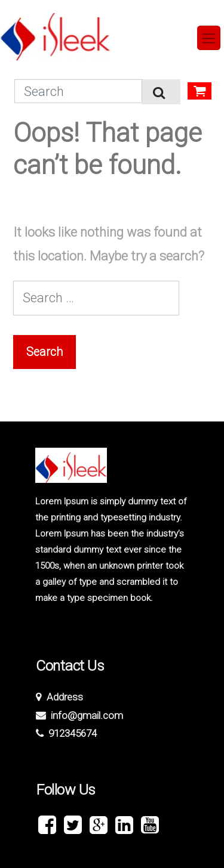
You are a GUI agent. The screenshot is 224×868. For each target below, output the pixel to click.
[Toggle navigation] (209, 38)
